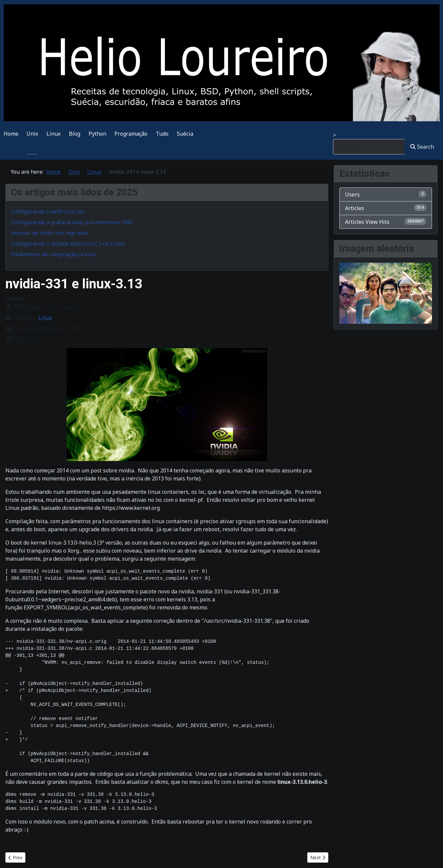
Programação (131, 134)
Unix (32, 134)
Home (11, 134)
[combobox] (369, 147)
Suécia (185, 134)
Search (422, 147)
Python (97, 134)
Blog (75, 134)
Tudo (162, 134)
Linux (53, 134)
